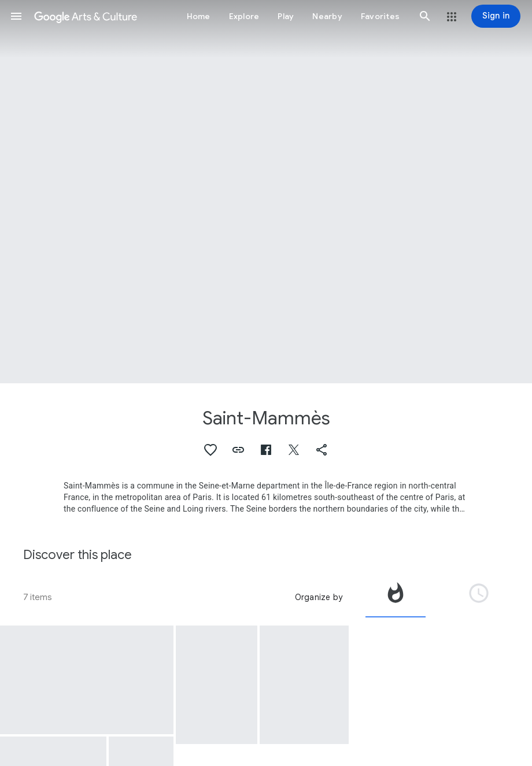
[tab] (396, 597)
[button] (16, 16)
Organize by (319, 597)
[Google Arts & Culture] (86, 16)
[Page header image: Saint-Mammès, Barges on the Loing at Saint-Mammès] (266, 192)
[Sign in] (496, 16)
